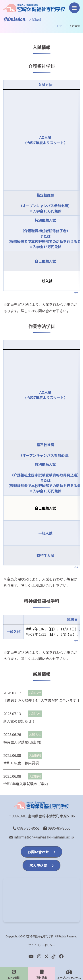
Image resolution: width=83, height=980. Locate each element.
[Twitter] (46, 956)
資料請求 (42, 974)
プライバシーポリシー (42, 945)
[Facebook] (54, 956)
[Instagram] (39, 956)
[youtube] (31, 956)
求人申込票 (41, 865)
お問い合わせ (41, 852)
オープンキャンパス (69, 974)
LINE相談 (14, 974)
